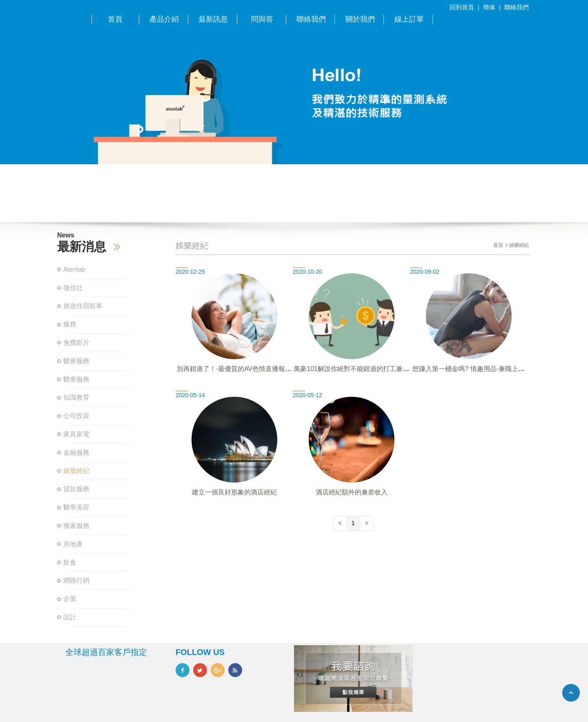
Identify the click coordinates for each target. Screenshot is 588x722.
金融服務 (76, 453)
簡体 (489, 7)
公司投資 (76, 416)
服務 (70, 324)
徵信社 (73, 288)
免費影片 (76, 343)
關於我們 (360, 19)
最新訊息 (213, 19)
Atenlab (74, 269)
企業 (70, 599)
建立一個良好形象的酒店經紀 (234, 492)
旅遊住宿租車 (83, 306)
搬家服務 (76, 526)
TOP (571, 693)
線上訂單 (409, 19)
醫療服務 (76, 361)
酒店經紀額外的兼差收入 (352, 492)
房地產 (73, 544)
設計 (70, 617)
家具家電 (76, 434)
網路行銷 (76, 580)
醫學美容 (76, 507)
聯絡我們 (517, 7)
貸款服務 (76, 489)
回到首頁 (462, 7)
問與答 (262, 19)
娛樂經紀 (76, 471)
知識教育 (76, 397)
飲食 (70, 562)
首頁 (115, 19)
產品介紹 (164, 19)
